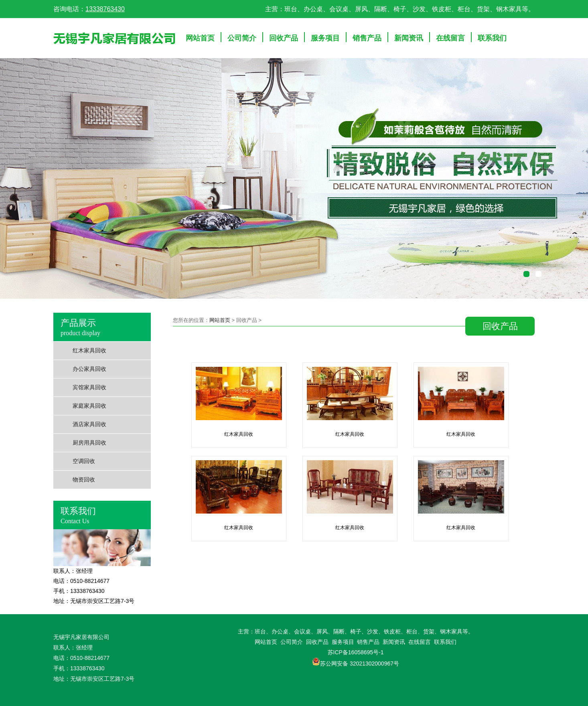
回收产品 (284, 38)
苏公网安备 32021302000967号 (360, 664)
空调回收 (84, 461)
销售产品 (367, 38)
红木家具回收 (89, 351)
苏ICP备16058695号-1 (356, 652)
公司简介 (242, 38)
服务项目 (325, 38)
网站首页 (200, 38)
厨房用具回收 (89, 443)
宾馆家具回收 (89, 387)
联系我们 (492, 38)
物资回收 (84, 480)
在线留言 (450, 38)
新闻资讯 (409, 38)
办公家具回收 (89, 369)
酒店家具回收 (89, 424)
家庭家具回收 (89, 406)
